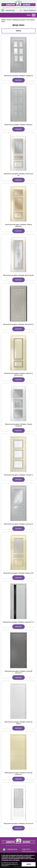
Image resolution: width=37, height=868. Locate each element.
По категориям (30, 20)
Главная (4, 20)
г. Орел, (29, 10)
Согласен (29, 864)
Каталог (9, 20)
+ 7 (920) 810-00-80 (10, 11)
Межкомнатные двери (19, 20)
